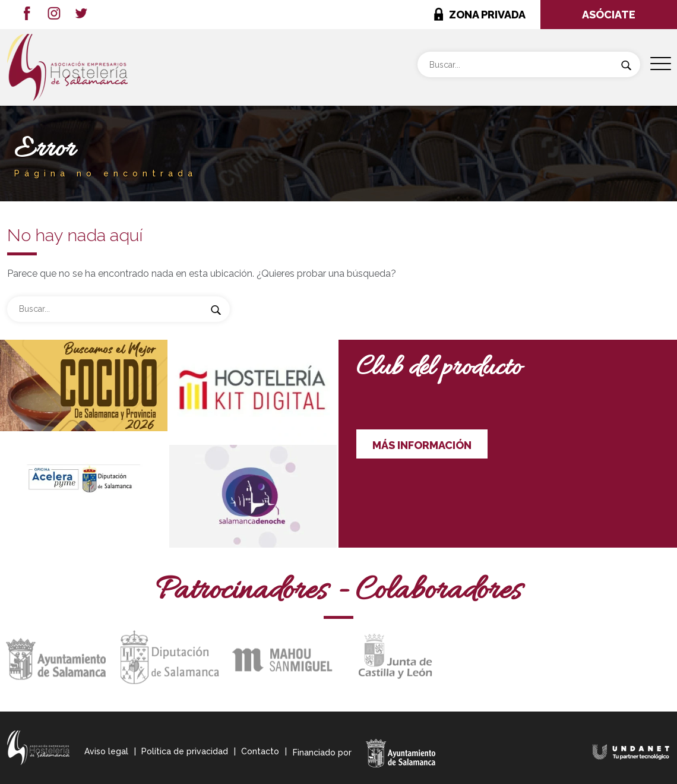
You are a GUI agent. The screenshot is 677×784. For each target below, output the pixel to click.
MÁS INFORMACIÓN (422, 445)
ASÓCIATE (609, 15)
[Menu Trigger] (661, 64)
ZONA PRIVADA (487, 15)
